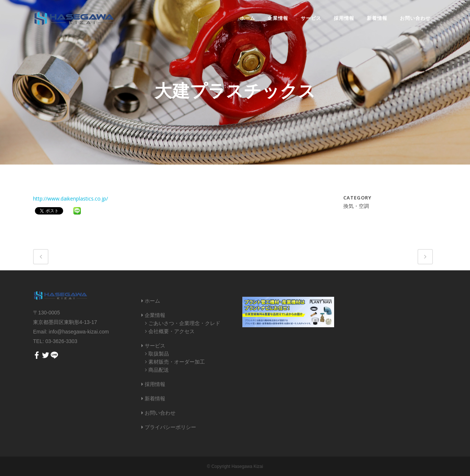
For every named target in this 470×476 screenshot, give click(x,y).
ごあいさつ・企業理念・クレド (184, 323)
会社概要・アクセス (171, 331)
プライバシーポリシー (170, 427)
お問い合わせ (160, 413)
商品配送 (159, 370)
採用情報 (155, 384)
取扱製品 (159, 354)
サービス (155, 346)
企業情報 (155, 315)
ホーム (152, 301)
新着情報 (155, 399)
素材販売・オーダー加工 (177, 362)
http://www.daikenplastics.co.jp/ (70, 199)
